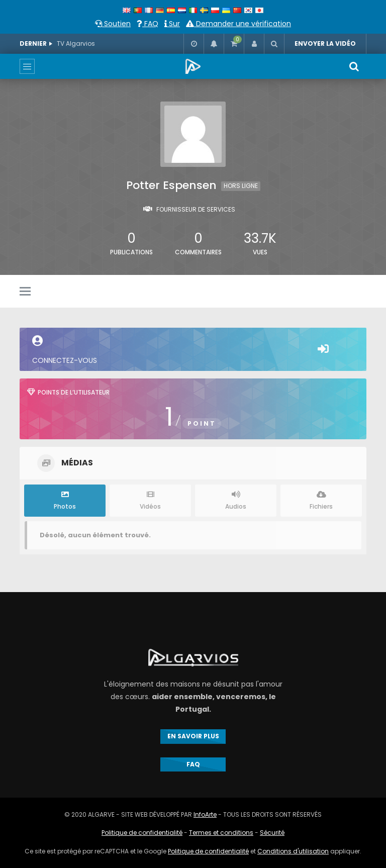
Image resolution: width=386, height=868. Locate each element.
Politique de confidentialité (142, 833)
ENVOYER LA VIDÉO (325, 43)
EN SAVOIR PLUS (193, 736)
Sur (172, 24)
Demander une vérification (238, 24)
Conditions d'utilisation (293, 851)
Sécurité (272, 833)
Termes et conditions (221, 833)
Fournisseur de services (196, 209)
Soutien (113, 24)
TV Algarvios (76, 43)
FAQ (148, 24)
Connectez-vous (193, 350)
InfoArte (205, 814)
